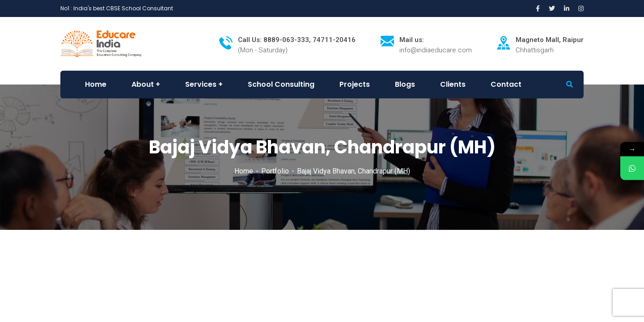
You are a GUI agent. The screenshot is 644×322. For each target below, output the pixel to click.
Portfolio (275, 171)
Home (244, 171)
